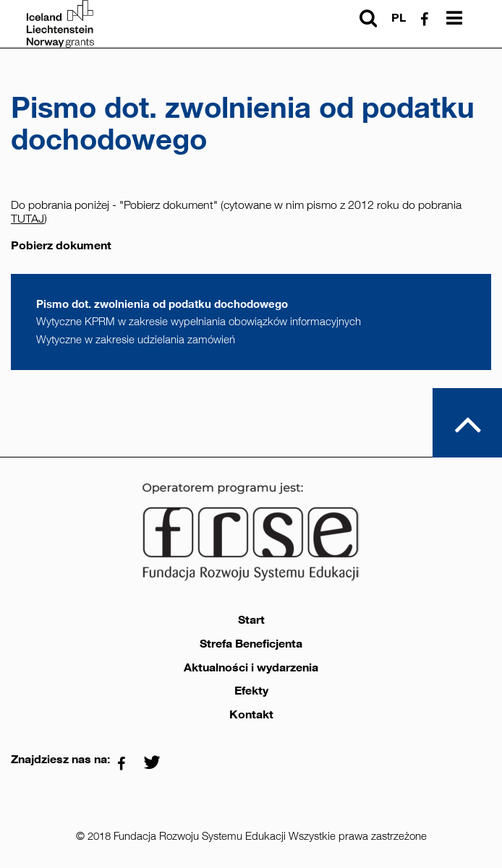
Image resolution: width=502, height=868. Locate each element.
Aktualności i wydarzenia (251, 668)
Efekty (251, 691)
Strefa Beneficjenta (251, 644)
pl (399, 18)
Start (251, 620)
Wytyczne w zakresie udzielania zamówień (136, 339)
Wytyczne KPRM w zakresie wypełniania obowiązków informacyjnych (199, 321)
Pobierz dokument (61, 246)
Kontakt (251, 715)
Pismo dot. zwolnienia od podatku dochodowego (162, 304)
